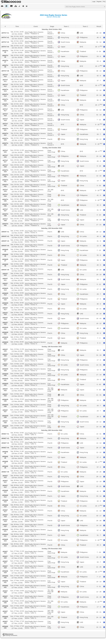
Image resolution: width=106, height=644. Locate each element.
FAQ (104, 1)
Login (94, 1)
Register (99, 1)
